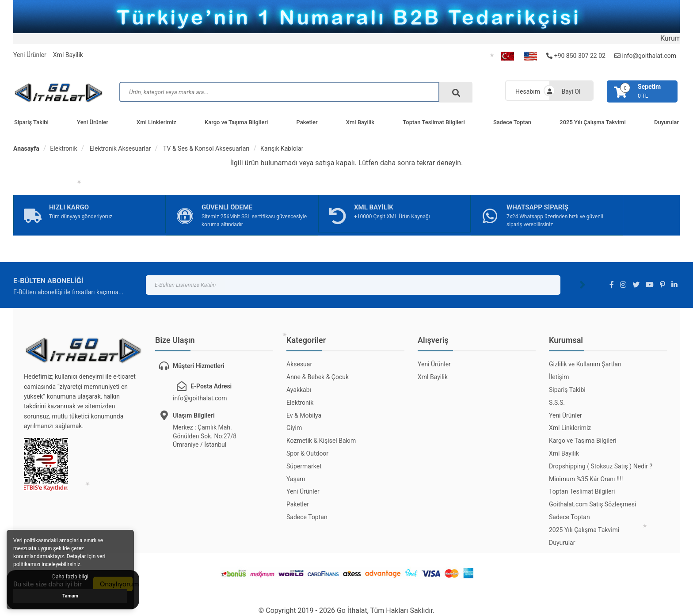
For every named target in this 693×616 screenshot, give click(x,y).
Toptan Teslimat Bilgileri (434, 122)
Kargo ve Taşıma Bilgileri (236, 122)
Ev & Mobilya (304, 415)
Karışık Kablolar (282, 148)
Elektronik (63, 148)
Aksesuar (299, 364)
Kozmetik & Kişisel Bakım (321, 441)
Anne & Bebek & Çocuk (318, 377)
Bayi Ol (571, 91)
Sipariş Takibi (31, 122)
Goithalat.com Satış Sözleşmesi (592, 504)
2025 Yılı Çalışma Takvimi (592, 122)
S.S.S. (557, 403)
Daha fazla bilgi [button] (70, 577)
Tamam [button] (70, 596)
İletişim (559, 377)
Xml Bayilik (68, 55)
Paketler (307, 122)
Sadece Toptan (512, 122)
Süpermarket (304, 466)
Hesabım (528, 91)
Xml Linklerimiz (156, 122)
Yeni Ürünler (30, 55)
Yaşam (296, 479)
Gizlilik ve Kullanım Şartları (585, 364)
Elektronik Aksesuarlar (119, 148)
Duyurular (562, 543)
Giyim (294, 428)
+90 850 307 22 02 (576, 56)
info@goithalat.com (645, 56)
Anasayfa (26, 148)
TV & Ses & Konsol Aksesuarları (206, 148)
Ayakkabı (299, 390)
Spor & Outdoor (307, 453)
